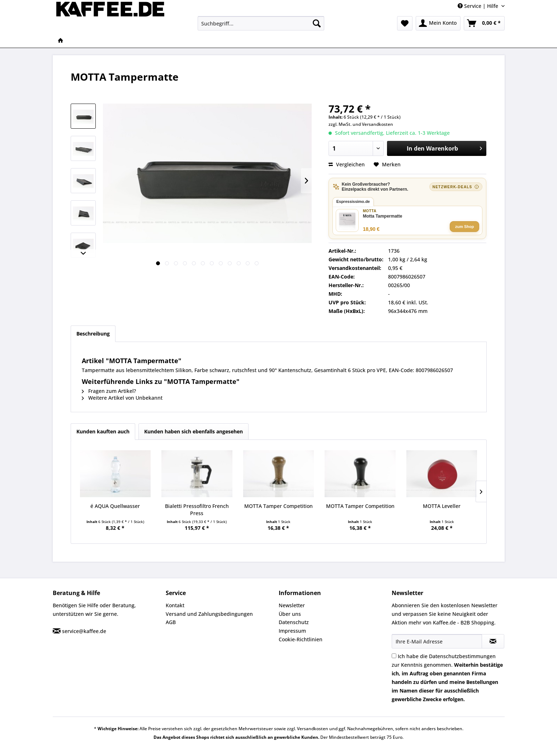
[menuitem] (261, 23)
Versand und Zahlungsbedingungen (209, 614)
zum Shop (465, 227)
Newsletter (292, 605)
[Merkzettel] (405, 23)
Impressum (292, 631)
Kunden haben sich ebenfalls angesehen (193, 431)
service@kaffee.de (84, 631)
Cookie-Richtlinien (301, 639)
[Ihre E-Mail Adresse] (437, 641)
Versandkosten (377, 124)
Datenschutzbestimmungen (462, 656)
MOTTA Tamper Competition (278, 506)
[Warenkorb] (484, 23)
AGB (171, 622)
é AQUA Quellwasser (115, 506)
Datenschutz (294, 622)
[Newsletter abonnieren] (493, 641)
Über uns (290, 614)
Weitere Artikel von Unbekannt (122, 398)
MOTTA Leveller (442, 506)
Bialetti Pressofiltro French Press (197, 510)
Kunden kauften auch (103, 431)
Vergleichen (347, 164)
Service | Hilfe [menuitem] (479, 6)
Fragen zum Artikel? (109, 391)
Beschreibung (93, 334)
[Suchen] (317, 23)
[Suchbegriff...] (261, 23)
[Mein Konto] (438, 23)
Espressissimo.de (353, 201)
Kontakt (175, 605)
